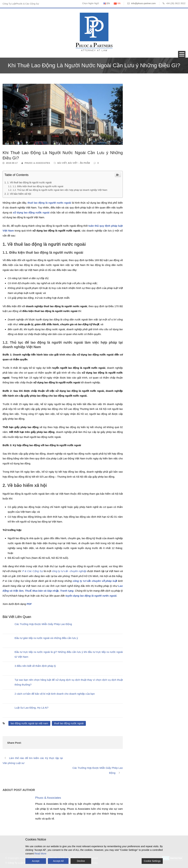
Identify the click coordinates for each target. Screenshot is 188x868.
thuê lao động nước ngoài (69, 723)
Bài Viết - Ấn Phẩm (79, 163)
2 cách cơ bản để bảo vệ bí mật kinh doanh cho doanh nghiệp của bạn (55, 694)
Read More (40, 854)
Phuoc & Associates (37, 163)
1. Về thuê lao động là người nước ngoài (29, 182)
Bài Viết (62, 163)
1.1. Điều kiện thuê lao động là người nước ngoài (38, 186)
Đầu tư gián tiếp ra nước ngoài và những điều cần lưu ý (46, 638)
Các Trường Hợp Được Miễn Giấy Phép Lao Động (43, 624)
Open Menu (182, 54)
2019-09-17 (12, 163)
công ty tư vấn (60, 571)
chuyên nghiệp (78, 571)
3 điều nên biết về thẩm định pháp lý (35, 666)
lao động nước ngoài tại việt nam (29, 723)
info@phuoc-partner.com (143, 3)
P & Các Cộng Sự (33, 571)
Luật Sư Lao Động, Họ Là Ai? (32, 708)
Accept (36, 861)
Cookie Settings (152, 861)
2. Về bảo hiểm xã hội (19, 194)
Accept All (58, 861)
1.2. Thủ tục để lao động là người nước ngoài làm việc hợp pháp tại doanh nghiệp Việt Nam (60, 190)
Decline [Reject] (81, 861)
